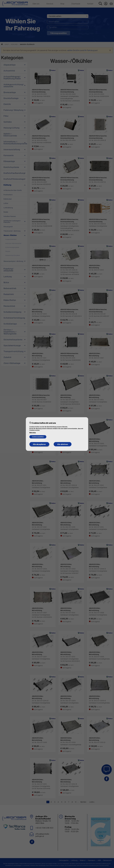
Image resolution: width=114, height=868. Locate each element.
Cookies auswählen (38, 437)
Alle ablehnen (63, 444)
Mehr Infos (33, 433)
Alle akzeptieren (39, 444)
